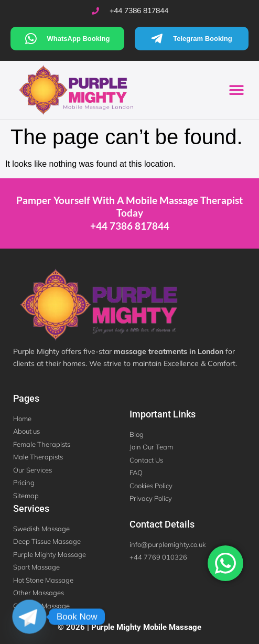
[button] (237, 90)
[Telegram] (29, 617)
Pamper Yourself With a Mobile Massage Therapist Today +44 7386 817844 (129, 213)
